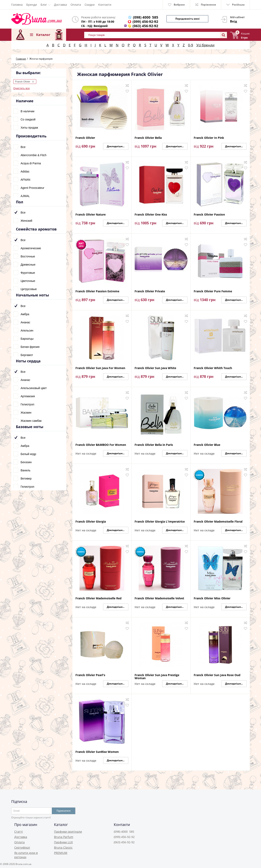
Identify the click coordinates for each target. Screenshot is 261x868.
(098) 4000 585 (146, 17)
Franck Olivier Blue (207, 445)
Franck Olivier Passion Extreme (97, 291)
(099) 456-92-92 (145, 22)
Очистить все (22, 88)
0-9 (191, 45)
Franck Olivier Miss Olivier (212, 598)
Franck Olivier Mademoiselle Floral (218, 522)
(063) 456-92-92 (145, 26)
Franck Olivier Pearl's (90, 675)
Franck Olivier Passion (209, 215)
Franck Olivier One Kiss (151, 215)
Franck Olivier (85, 138)
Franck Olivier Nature (91, 215)
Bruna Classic (63, 847)
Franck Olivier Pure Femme (213, 291)
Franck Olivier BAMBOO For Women (101, 445)
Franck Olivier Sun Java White (155, 368)
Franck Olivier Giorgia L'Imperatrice (160, 522)
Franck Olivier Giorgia (91, 522)
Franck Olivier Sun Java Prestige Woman (157, 677)
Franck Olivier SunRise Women (97, 752)
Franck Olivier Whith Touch (213, 368)
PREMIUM (61, 853)
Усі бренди (205, 45)
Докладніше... (116, 146)
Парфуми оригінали (68, 832)
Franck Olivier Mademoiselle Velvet (159, 598)
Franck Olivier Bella (148, 138)
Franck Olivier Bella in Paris (154, 445)
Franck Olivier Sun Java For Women (100, 368)
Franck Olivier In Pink (209, 138)
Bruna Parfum (64, 837)
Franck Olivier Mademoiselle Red (98, 598)
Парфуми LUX (63, 842)
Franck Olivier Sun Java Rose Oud (217, 675)
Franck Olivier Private (150, 291)
